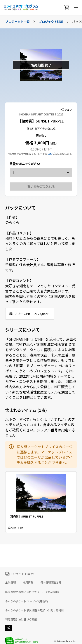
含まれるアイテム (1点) (26, 410)
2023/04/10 (42, 314)
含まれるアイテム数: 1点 (41, 128)
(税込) (53, 143)
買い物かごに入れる (41, 186)
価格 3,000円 (37, 143)
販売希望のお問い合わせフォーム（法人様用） (33, 592)
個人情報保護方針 (51, 582)
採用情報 (28, 582)
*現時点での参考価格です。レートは (28, 154)
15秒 (50, 154)
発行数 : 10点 (16, 528)
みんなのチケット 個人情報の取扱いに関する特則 (34, 610)
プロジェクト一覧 (17, 22)
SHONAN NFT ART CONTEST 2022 (41, 114)
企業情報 (10, 582)
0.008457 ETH (40, 149)
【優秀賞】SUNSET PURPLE (41, 121)
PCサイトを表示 (23, 574)
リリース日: (22, 314)
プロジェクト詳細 (51, 22)
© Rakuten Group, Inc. (65, 641)
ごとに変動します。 (63, 154)
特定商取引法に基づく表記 (21, 619)
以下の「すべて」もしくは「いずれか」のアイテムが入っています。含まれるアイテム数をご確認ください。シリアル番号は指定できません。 (40, 427)
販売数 (40, 135)
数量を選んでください (25, 164)
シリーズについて (23, 330)
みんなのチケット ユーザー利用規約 (27, 601)
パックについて (20, 208)
